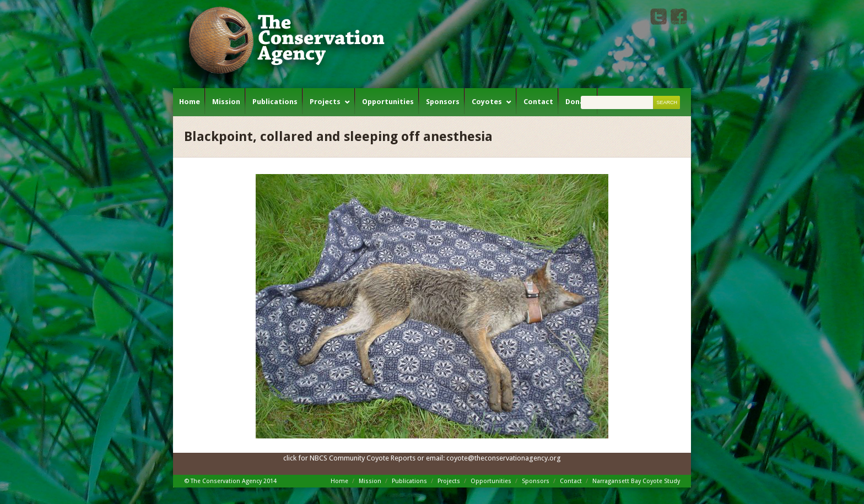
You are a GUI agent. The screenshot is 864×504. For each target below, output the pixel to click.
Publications (275, 102)
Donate (579, 102)
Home (190, 102)
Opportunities (388, 102)
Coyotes (487, 102)
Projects (325, 102)
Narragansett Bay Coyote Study (636, 481)
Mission (226, 102)
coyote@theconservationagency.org (504, 458)
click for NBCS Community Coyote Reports (349, 458)
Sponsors (443, 102)
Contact (538, 102)
